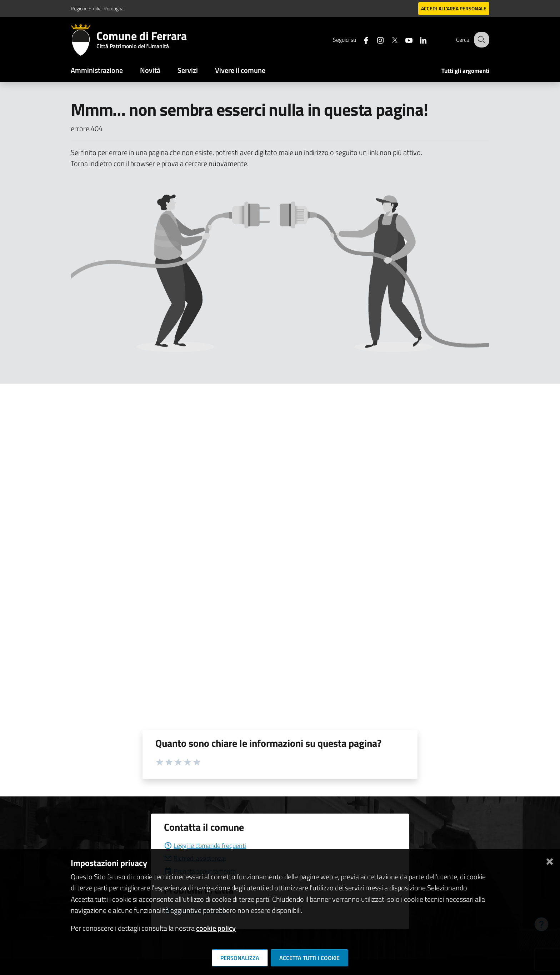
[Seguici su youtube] (403, 39)
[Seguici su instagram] (375, 39)
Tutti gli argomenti (465, 71)
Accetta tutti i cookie (309, 958)
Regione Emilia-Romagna (97, 8)
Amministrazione (97, 70)
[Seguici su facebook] (360, 39)
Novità (150, 70)
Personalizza (240, 958)
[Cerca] (481, 40)
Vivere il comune (240, 70)
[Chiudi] (550, 860)
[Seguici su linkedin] (417, 39)
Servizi (188, 70)
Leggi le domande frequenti (205, 846)
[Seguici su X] (389, 39)
